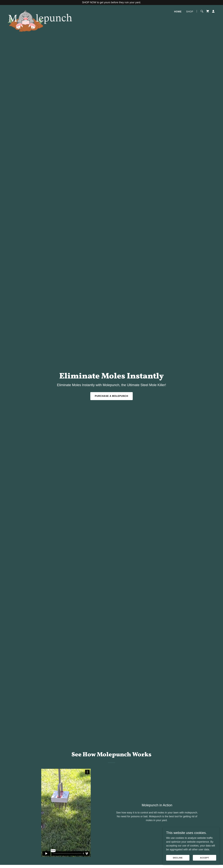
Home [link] (178, 12)
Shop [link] (190, 12)
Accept (205, 858)
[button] (213, 11)
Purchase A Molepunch (112, 396)
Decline (178, 858)
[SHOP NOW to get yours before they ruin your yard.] (111, 2)
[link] (40, 11)
